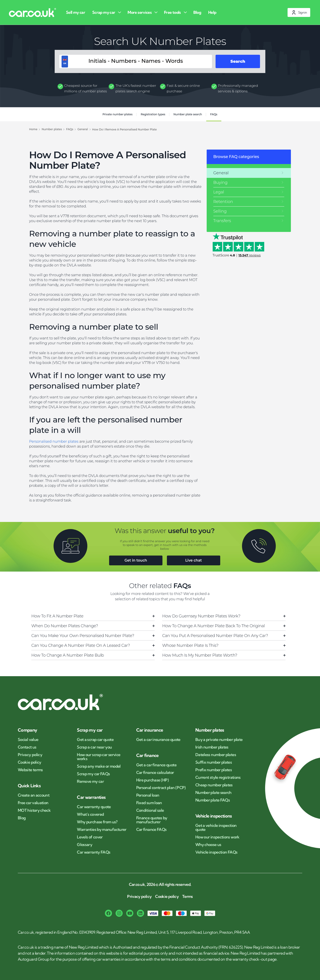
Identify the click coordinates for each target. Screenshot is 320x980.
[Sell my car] (76, 12)
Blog (22, 818)
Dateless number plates (216, 755)
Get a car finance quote (156, 765)
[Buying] (249, 183)
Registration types (153, 114)
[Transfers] (249, 221)
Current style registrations (218, 777)
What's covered (90, 814)
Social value (28, 740)
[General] (249, 173)
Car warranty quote (94, 807)
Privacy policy (30, 755)
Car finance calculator (155, 773)
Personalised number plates (54, 441)
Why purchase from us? (97, 822)
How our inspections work (217, 837)
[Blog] (198, 12)
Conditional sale (150, 810)
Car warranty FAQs (94, 852)
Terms (188, 897)
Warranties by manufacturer (102, 830)
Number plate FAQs (213, 800)
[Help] (213, 12)
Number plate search (188, 114)
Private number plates (117, 114)
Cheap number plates (214, 785)
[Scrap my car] (107, 12)
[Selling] (249, 211)
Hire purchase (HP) (152, 780)
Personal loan (148, 795)
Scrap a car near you (94, 747)
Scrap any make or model (99, 766)
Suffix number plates (214, 762)
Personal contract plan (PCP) (161, 788)
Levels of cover (90, 837)
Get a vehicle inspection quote (216, 828)
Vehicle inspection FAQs (216, 852)
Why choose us (208, 845)
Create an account (34, 795)
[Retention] (249, 202)
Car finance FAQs (151, 830)
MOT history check (34, 810)
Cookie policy (30, 762)
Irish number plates (212, 747)
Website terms (30, 770)
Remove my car (90, 781)
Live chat (194, 560)
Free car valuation (33, 803)
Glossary (85, 845)
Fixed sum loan (149, 803)
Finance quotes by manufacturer (152, 820)
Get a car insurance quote (158, 740)
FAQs (214, 114)
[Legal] (249, 192)
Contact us (27, 747)
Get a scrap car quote (95, 740)
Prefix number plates (214, 770)
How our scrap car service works (99, 757)
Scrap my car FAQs (93, 774)
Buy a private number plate (219, 740)
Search (238, 61)
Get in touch (136, 560)
